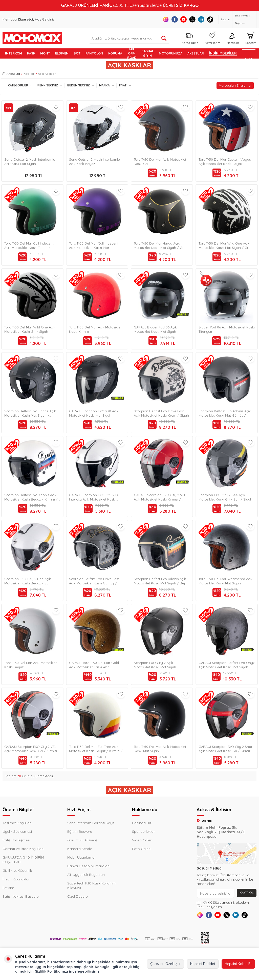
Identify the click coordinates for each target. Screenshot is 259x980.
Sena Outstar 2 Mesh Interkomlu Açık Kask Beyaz (94, 162)
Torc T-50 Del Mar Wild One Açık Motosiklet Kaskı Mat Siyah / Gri (224, 245)
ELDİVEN (62, 53)
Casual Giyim (148, 53)
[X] (192, 19)
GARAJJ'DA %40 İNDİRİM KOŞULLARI (23, 860)
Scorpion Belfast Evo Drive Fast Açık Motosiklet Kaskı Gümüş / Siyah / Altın (94, 581)
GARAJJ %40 (249, 53)
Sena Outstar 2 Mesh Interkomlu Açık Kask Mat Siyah (30, 162)
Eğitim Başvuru (80, 831)
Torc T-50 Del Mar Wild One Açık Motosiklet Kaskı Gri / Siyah (30, 329)
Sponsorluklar (143, 831)
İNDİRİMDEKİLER (223, 53)
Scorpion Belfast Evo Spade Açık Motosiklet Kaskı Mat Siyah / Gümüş (30, 413)
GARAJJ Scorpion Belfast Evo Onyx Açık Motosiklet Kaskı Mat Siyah (226, 665)
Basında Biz (142, 823)
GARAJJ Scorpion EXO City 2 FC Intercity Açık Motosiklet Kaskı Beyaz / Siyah (94, 497)
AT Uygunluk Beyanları (86, 875)
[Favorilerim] (212, 38)
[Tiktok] (210, 19)
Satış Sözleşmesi (16, 840)
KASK (31, 53)
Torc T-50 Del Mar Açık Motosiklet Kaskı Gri (160, 162)
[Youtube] (184, 19)
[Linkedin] (201, 19)
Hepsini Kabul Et (238, 964)
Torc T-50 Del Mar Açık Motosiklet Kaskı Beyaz (30, 665)
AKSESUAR (196, 53)
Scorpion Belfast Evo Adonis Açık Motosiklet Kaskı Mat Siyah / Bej (160, 581)
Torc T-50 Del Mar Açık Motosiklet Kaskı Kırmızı (95, 329)
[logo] (32, 38)
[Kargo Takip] (189, 38)
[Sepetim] (250, 38)
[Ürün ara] (164, 38)
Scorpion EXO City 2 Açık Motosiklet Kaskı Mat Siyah (155, 665)
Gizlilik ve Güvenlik (17, 871)
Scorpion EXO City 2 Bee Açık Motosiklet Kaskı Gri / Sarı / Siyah (225, 497)
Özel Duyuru (78, 896)
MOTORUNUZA (171, 53)
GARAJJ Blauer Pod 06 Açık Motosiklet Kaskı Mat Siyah (155, 329)
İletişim (225, 19)
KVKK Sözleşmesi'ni (218, 902)
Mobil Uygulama (81, 857)
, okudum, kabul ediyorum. (223, 905)
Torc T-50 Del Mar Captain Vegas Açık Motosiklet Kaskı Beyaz (225, 162)
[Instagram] (166, 19)
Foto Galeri (141, 849)
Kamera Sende (80, 849)
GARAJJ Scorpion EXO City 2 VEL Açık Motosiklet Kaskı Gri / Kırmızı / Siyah (32, 749)
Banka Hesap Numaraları (88, 866)
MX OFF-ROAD (132, 53)
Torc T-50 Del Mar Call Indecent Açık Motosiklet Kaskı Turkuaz (29, 245)
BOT (77, 53)
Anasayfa (11, 74)
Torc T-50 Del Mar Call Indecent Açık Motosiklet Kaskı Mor (94, 245)
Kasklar (29, 74)
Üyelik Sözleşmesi (17, 831)
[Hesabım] (232, 38)
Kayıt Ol (246, 893)
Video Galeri (142, 840)
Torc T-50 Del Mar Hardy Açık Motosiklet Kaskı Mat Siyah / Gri (159, 245)
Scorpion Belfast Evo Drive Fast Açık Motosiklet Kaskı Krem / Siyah (161, 413)
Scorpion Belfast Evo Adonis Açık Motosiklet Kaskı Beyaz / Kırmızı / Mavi (31, 497)
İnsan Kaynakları (16, 879)
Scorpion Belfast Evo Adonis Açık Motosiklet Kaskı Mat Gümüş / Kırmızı (225, 413)
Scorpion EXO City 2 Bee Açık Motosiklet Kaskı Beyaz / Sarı (28, 581)
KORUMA (115, 53)
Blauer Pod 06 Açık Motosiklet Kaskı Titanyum (227, 329)
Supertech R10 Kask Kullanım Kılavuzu (91, 885)
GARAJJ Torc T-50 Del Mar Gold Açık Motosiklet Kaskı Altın (94, 665)
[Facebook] (175, 19)
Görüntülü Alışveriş (82, 840)
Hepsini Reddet (203, 964)
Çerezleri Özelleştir (165, 964)
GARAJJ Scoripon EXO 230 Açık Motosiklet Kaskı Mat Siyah (94, 413)
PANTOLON (94, 53)
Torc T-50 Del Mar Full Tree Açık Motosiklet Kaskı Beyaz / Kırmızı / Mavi (96, 749)
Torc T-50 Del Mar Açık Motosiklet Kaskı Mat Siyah (160, 749)
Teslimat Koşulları (17, 823)
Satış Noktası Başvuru (243, 19)
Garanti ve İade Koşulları (23, 849)
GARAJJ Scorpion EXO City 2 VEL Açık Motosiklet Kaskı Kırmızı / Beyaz (160, 497)
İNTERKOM (14, 53)
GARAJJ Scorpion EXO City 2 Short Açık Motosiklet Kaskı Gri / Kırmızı (226, 749)
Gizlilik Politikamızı (51, 971)
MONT (45, 53)
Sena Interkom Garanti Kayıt (91, 823)
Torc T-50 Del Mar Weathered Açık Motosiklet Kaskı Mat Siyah (225, 581)
